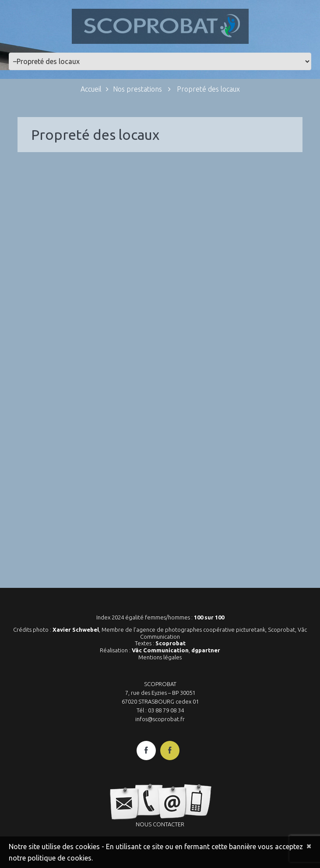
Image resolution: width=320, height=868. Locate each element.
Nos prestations (137, 89)
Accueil (91, 89)
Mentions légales (160, 657)
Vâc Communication (160, 650)
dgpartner (206, 650)
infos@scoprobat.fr (160, 719)
